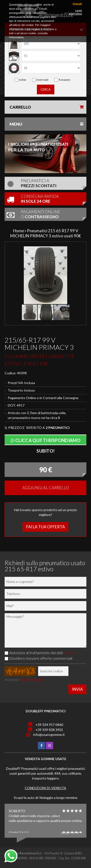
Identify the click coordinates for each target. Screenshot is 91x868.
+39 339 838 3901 (49, 730)
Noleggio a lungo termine (58, 798)
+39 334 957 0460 (49, 725)
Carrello (20, 107)
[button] (80, 251)
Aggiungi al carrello (46, 488)
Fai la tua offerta (45, 527)
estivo (22, 80)
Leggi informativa (75, 12)
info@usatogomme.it (49, 735)
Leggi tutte (71, 833)
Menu (16, 124)
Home (19, 231)
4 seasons (65, 80)
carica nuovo (32, 679)
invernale (42, 80)
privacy (69, 653)
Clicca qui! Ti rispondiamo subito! (45, 441)
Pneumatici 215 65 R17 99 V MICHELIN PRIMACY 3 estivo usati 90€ (45, 233)
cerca (46, 89)
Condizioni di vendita (45, 788)
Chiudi (77, 4)
